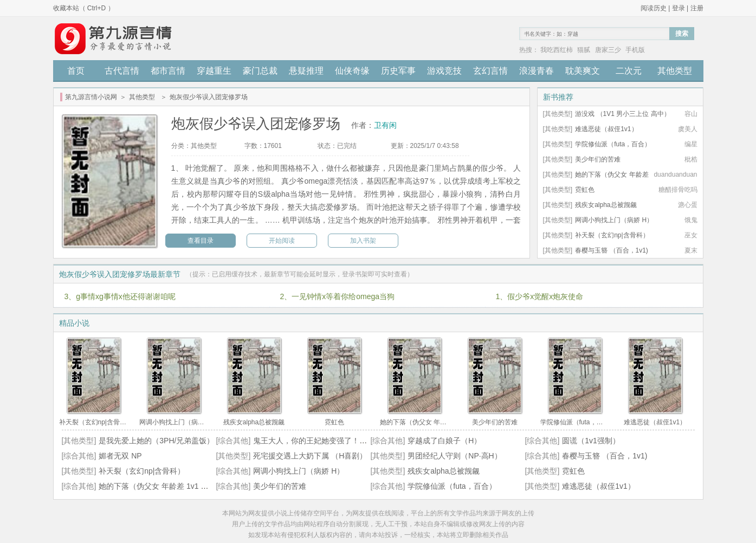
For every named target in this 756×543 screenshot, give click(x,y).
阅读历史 (654, 8)
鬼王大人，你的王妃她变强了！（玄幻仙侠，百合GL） (345, 441)
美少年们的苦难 (598, 159)
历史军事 (398, 71)
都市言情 (168, 71)
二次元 (629, 71)
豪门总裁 (260, 71)
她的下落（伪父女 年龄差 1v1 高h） (159, 486)
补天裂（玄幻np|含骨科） (612, 235)
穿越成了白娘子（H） (444, 441)
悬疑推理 (306, 71)
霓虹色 (585, 190)
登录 (679, 8)
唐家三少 (608, 50)
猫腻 (584, 50)
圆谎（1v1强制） (591, 441)
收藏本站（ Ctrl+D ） (84, 8)
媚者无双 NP (120, 456)
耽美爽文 (583, 71)
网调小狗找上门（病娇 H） (614, 220)
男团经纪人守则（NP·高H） (454, 456)
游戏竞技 (444, 71)
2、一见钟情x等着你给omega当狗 (338, 296)
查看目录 (201, 241)
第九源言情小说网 (91, 97)
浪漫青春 (537, 71)
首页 (76, 71)
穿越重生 (214, 71)
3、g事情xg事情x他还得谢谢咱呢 (120, 296)
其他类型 (675, 71)
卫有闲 (385, 125)
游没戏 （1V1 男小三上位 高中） (622, 114)
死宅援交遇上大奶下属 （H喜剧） (310, 456)
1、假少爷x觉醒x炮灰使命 (540, 296)
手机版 (635, 50)
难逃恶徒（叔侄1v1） (606, 129)
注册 (697, 8)
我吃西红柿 (557, 50)
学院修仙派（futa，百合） (613, 144)
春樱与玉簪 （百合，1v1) (612, 250)
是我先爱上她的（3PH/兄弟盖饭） (156, 441)
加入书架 (363, 241)
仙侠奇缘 (352, 71)
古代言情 (122, 71)
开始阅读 (282, 241)
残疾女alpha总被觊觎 (606, 205)
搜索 (682, 34)
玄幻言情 (490, 71)
